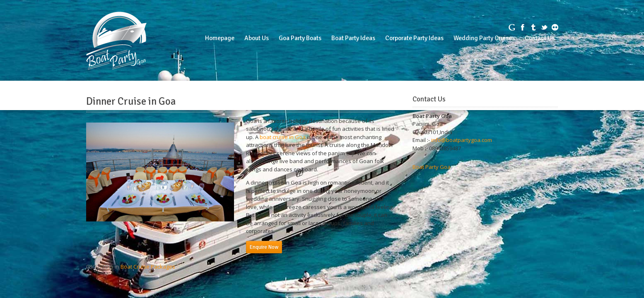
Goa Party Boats (300, 38)
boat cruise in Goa (283, 137)
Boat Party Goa (432, 167)
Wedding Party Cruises (484, 38)
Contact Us (540, 38)
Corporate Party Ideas (414, 38)
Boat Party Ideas (353, 38)
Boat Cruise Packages (148, 267)
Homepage (220, 38)
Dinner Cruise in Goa (131, 101)
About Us (257, 38)
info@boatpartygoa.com (462, 140)
